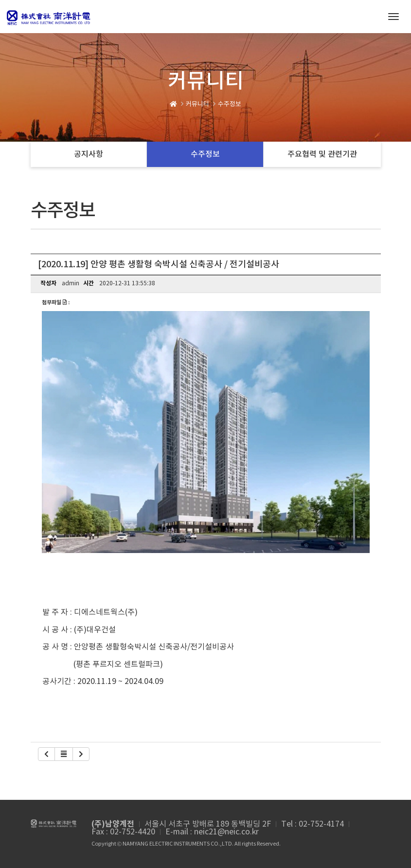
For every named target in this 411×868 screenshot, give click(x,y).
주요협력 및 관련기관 (322, 154)
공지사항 (89, 154)
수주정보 (205, 154)
